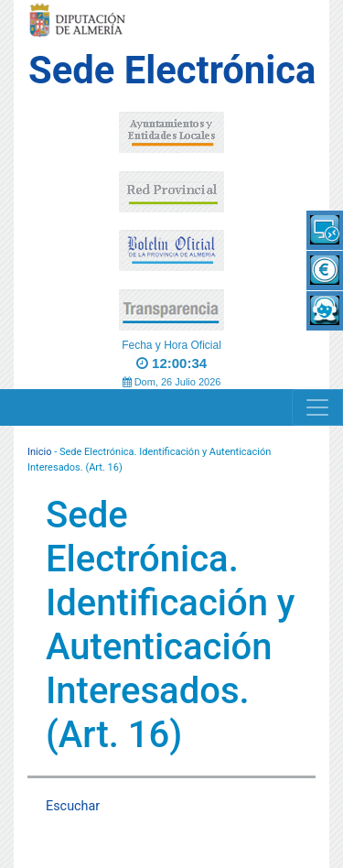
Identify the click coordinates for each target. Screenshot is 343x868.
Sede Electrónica (172, 70)
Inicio (39, 452)
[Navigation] (317, 407)
